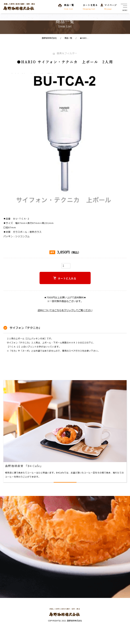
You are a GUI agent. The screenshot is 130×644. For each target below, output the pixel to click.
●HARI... (82, 38)
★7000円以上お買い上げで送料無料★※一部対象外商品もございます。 (65, 299)
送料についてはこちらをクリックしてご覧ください (65, 310)
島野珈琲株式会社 (49, 38)
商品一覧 (66, 38)
